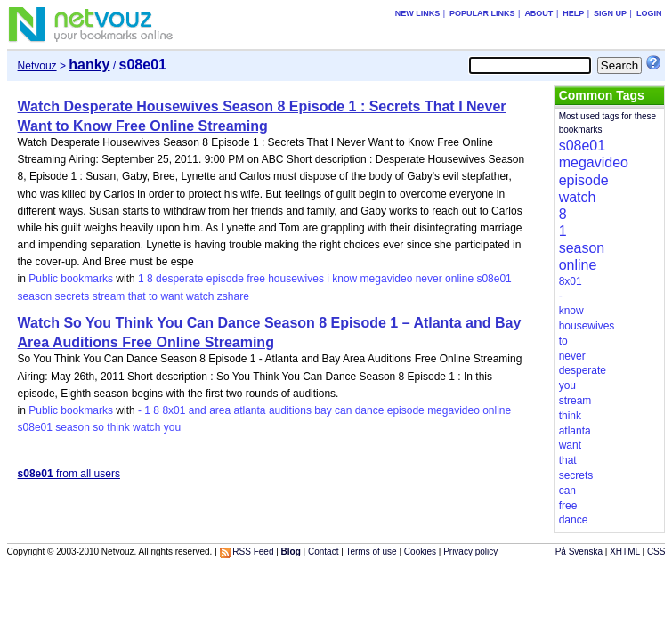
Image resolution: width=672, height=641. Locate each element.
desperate (179, 279)
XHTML (625, 552)
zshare (233, 296)
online (459, 279)
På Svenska (579, 552)
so (98, 427)
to (153, 296)
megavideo (387, 279)
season (35, 296)
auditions (290, 410)
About (538, 13)
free (256, 279)
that (137, 296)
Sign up (610, 13)
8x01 (174, 410)
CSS (656, 552)
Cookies (420, 552)
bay (323, 410)
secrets (73, 296)
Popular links (482, 13)
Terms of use (371, 552)
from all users (69, 474)
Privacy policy (470, 552)
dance (370, 410)
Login (649, 13)
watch (200, 296)
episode (225, 279)
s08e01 (494, 279)
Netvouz (37, 66)
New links (418, 13)
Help (573, 13)
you (172, 427)
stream (109, 296)
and (198, 410)
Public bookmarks (71, 279)
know (344, 279)
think (118, 427)
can (343, 410)
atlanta (250, 410)
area (220, 410)
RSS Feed (253, 552)
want (171, 296)
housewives (296, 279)
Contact (323, 552)
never (429, 279)
